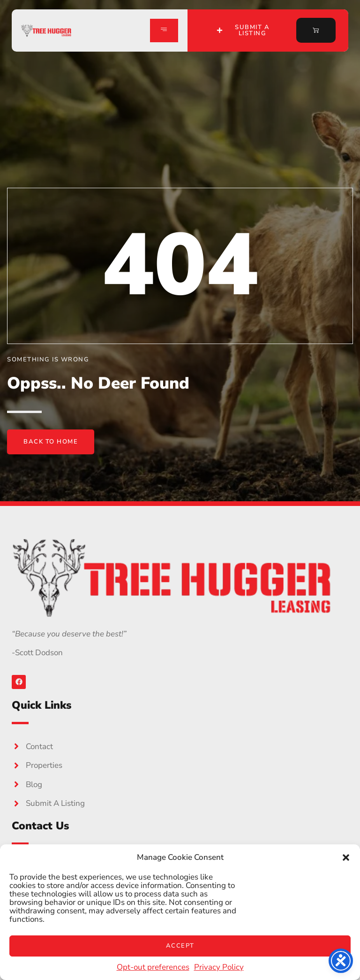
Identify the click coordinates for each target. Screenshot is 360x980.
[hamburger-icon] (164, 31)
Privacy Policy (219, 967)
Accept (180, 946)
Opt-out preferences (153, 967)
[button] (346, 857)
